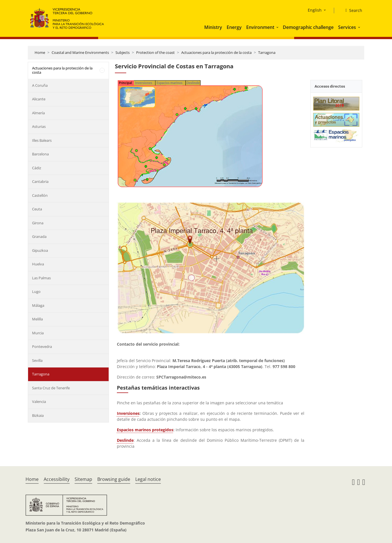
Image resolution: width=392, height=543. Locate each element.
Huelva (38, 264)
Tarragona (267, 52)
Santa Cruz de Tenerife (51, 388)
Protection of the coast (155, 52)
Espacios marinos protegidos (145, 430)
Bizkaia (38, 415)
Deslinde (125, 440)
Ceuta (37, 209)
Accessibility (57, 479)
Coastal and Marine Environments (80, 52)
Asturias (39, 126)
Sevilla (37, 360)
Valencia (39, 402)
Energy (234, 27)
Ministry (213, 27)
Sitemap (83, 479)
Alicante (39, 99)
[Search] (352, 10)
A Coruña (40, 85)
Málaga (38, 305)
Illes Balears (42, 140)
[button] (278, 27)
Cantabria (40, 181)
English (315, 10)
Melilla (37, 319)
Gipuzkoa (40, 250)
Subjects (123, 52)
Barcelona (40, 154)
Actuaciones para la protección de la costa (216, 52)
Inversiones (128, 413)
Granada (39, 236)
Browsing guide (114, 479)
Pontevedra (42, 346)
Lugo (36, 291)
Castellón (40, 195)
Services (347, 27)
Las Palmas (41, 278)
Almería (38, 113)
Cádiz (37, 168)
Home (40, 52)
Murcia (38, 333)
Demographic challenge (308, 27)
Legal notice (148, 479)
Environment (260, 27)
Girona (38, 223)
